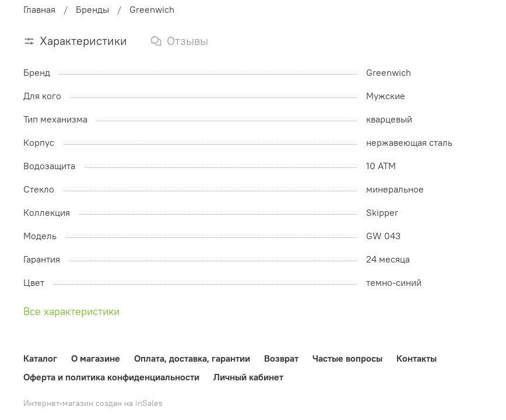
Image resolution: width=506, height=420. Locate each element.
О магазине (96, 358)
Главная (39, 9)
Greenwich (152, 9)
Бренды (92, 9)
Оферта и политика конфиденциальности (111, 377)
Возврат (281, 358)
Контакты (417, 358)
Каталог (40, 358)
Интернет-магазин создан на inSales (93, 403)
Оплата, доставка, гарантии (192, 358)
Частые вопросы (347, 358)
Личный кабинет (248, 377)
